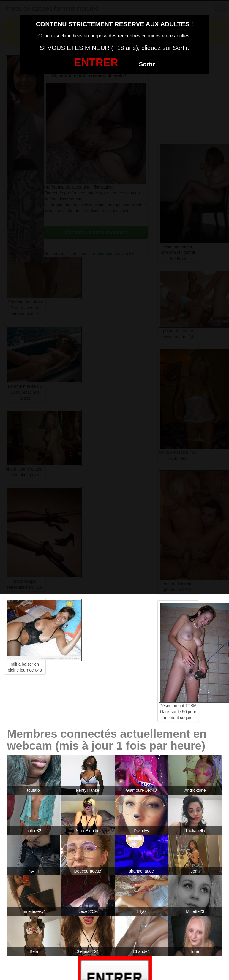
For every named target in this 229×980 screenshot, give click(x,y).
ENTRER (96, 62)
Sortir (147, 64)
